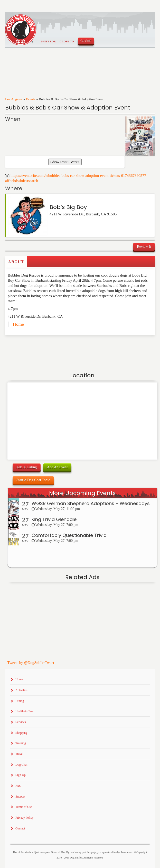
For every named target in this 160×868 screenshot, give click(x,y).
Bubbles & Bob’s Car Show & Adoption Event (68, 108)
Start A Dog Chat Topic (33, 480)
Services (21, 722)
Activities (21, 690)
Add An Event (57, 467)
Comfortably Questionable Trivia (69, 535)
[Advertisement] (35, 345)
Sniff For (48, 41)
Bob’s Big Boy (68, 207)
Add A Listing (27, 467)
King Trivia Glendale (54, 519)
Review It (144, 247)
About (16, 262)
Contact (20, 828)
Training (21, 743)
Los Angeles (14, 99)
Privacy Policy (24, 818)
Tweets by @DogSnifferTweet (31, 663)
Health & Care (24, 711)
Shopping (21, 733)
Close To (67, 41)
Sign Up (21, 775)
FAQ (18, 786)
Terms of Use (24, 807)
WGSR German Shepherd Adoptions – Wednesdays (91, 503)
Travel (19, 754)
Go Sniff (86, 41)
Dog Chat (21, 765)
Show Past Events (65, 162)
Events (31, 99)
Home (18, 324)
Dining (20, 701)
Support (20, 797)
